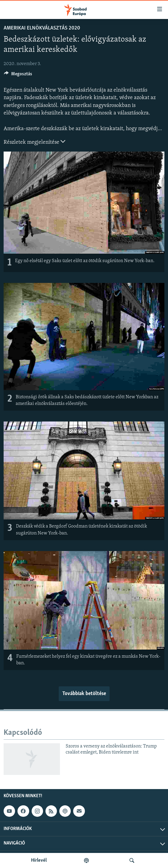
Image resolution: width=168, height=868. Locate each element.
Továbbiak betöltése (84, 694)
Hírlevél (39, 860)
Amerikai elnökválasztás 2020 (42, 28)
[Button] (18, 75)
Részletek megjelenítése (34, 142)
